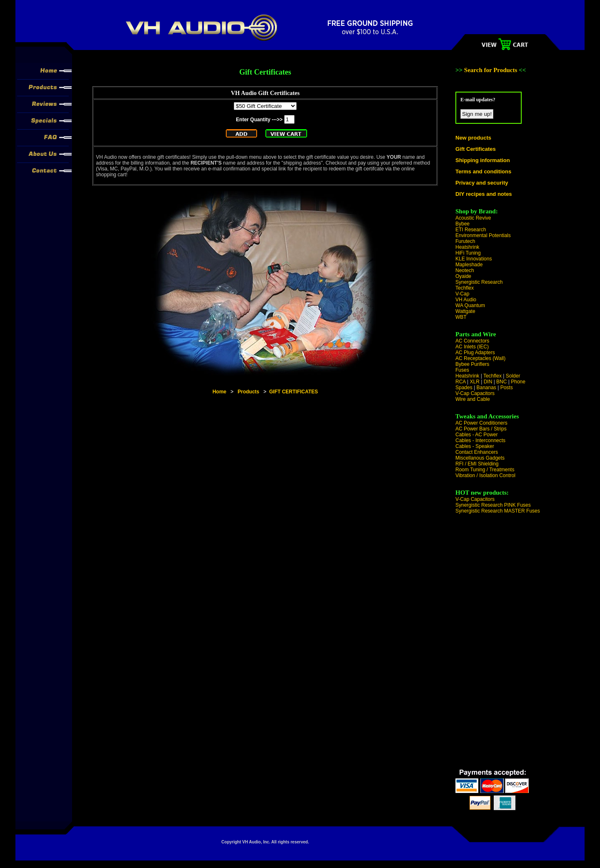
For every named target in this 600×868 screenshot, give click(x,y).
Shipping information (483, 160)
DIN (488, 382)
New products (473, 138)
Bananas (486, 388)
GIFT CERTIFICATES (294, 392)
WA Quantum (470, 305)
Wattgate (465, 311)
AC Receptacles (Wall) (480, 358)
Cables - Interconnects (480, 440)
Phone (518, 382)
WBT (461, 317)
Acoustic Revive (473, 218)
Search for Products (491, 70)
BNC (501, 382)
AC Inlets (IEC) (472, 347)
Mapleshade (469, 265)
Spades (464, 388)
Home (219, 392)
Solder (513, 376)
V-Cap (462, 294)
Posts (507, 388)
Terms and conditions (483, 171)
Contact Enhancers (477, 452)
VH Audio (466, 300)
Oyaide (463, 276)
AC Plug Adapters (475, 353)
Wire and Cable (473, 399)
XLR (474, 382)
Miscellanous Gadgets (480, 458)
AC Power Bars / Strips (481, 429)
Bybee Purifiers (472, 364)
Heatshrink (467, 247)
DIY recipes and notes (484, 194)
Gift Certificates (476, 149)
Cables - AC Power (476, 435)
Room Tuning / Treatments (485, 470)
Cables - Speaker (475, 446)
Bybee (462, 224)
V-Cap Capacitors (475, 393)
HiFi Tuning (468, 253)
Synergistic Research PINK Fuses (493, 505)
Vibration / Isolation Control (485, 475)
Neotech (465, 270)
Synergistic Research (479, 282)
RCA (461, 382)
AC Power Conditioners (481, 423)
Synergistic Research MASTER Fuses (498, 511)
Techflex (465, 288)
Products (248, 392)
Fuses (462, 370)
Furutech (465, 241)
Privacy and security (482, 183)
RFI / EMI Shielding (477, 464)
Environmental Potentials (483, 235)
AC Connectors (472, 341)
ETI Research (471, 230)
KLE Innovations (474, 259)
